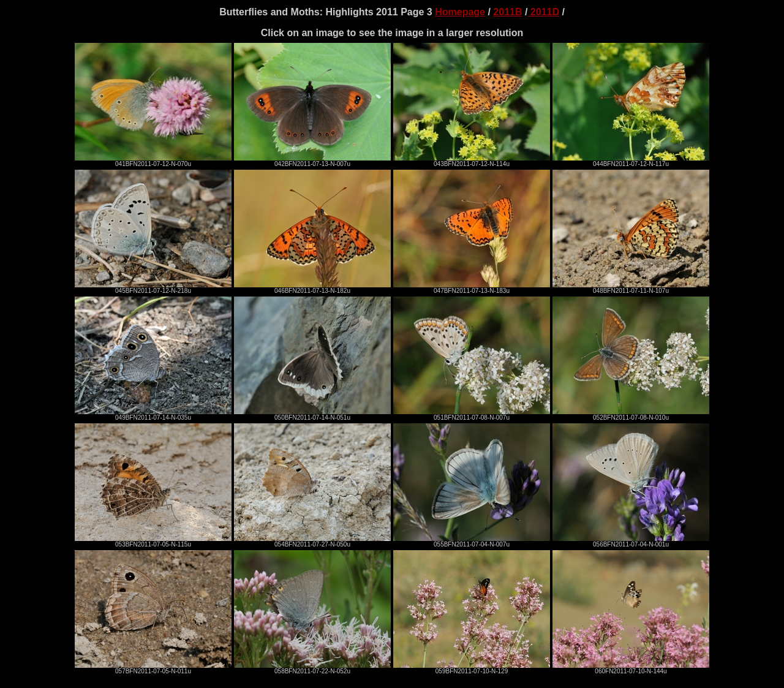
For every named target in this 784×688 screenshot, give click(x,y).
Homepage (460, 12)
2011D (545, 12)
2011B (507, 12)
